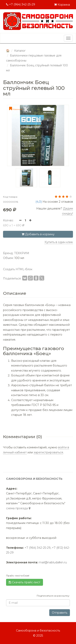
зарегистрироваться (48, 452)
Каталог (20, 51)
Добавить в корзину (38, 234)
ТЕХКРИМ (22, 253)
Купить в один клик (59, 242)
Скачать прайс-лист (25, 582)
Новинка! (16, 109)
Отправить (60, 613)
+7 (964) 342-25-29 (21, 4)
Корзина (62, 5)
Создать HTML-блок (18, 269)
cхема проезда (19, 508)
